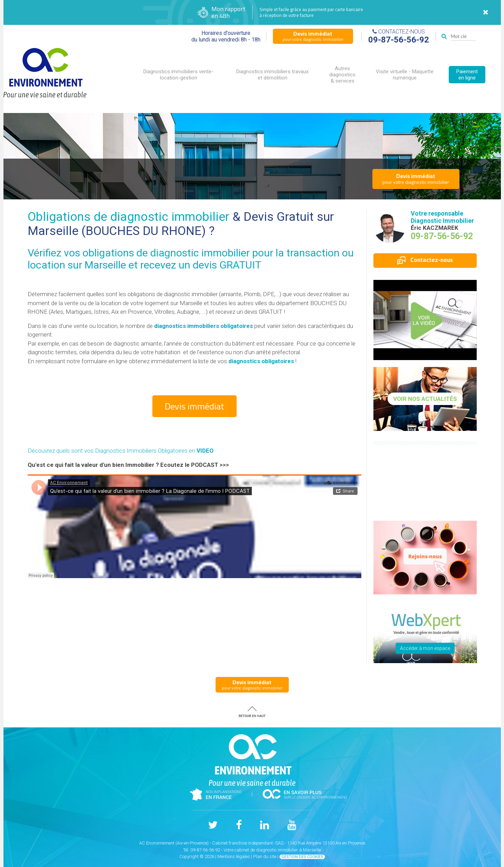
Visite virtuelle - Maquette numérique (405, 75)
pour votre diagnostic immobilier (313, 36)
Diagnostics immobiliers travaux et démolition (272, 75)
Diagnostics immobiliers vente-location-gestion (178, 75)
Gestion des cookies (302, 857)
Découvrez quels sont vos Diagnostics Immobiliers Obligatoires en (121, 451)
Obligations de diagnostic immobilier (129, 217)
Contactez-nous (425, 260)
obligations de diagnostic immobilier (166, 253)
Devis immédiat (194, 406)
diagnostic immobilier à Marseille (288, 850)
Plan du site (265, 856)
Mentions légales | (235, 856)
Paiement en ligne (467, 75)
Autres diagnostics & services (342, 75)
